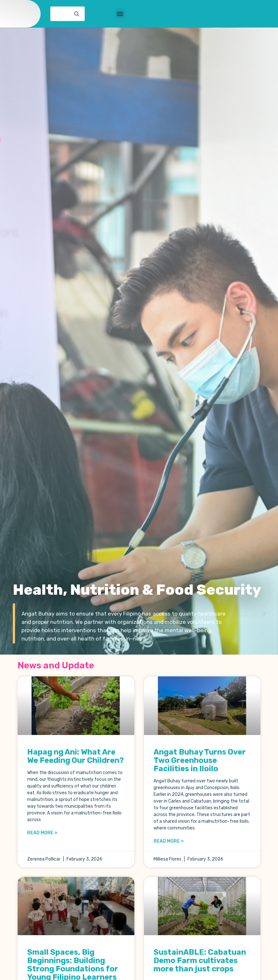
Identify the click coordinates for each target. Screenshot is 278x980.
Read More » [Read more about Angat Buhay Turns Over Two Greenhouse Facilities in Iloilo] (169, 847)
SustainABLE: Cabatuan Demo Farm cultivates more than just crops (200, 967)
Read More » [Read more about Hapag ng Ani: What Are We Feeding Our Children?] (42, 839)
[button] (120, 17)
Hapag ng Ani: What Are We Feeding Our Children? (75, 762)
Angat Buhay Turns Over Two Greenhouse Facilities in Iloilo (200, 766)
